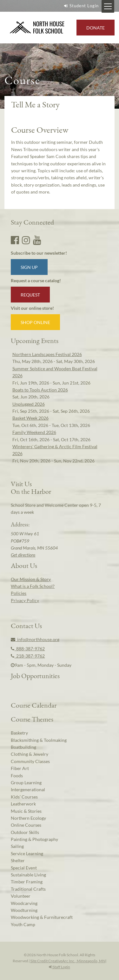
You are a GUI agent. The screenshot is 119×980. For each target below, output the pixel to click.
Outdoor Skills (25, 832)
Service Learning (27, 853)
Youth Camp (23, 924)
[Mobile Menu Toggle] (108, 6)
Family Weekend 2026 (34, 432)
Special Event (24, 868)
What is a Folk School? (33, 586)
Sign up (29, 267)
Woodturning (24, 910)
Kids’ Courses (24, 797)
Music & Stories (26, 811)
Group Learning (26, 783)
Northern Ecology (28, 818)
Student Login (81, 6)
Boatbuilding (23, 747)
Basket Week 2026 (30, 418)
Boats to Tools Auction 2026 (40, 390)
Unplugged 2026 (29, 404)
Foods (17, 776)
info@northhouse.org (35, 639)
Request (30, 295)
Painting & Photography (34, 839)
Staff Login (60, 967)
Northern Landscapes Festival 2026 (47, 354)
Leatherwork (23, 804)
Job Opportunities (35, 676)
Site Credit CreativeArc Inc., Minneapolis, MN (68, 961)
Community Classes (30, 761)
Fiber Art (20, 768)
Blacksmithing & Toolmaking (39, 740)
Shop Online (35, 322)
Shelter (18, 860)
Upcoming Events (35, 340)
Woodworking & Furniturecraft (42, 917)
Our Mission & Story (31, 579)
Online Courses (26, 825)
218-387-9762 (28, 656)
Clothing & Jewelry (30, 754)
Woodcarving (24, 903)
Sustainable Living (28, 875)
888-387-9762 (28, 649)
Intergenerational (28, 789)
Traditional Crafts (28, 889)
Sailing (17, 846)
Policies (19, 593)
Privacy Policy (25, 600)
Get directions (23, 555)
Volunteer (21, 896)
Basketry (19, 733)
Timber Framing (27, 882)
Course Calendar (34, 705)
